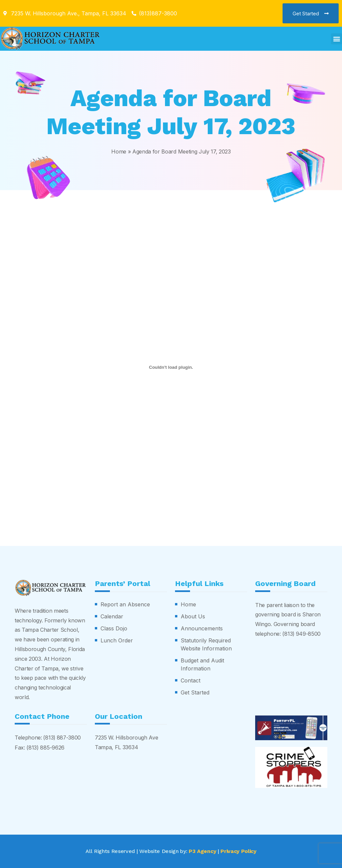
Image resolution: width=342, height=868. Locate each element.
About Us (193, 616)
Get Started (195, 692)
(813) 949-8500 (302, 633)
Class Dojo (114, 628)
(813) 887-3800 (62, 737)
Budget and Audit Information (202, 664)
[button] (336, 39)
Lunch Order (117, 640)
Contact (191, 680)
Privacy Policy (239, 851)
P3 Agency (202, 851)
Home (119, 152)
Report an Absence (125, 604)
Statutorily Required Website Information (206, 644)
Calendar (112, 616)
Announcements (202, 628)
